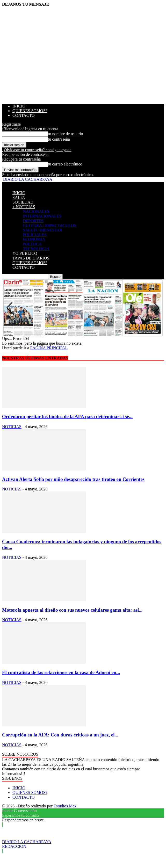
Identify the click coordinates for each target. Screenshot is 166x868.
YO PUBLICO (25, 253)
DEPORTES (33, 221)
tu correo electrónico (65, 164)
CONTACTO (24, 115)
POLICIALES (35, 235)
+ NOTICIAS (24, 207)
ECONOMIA (34, 239)
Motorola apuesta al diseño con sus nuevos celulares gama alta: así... (72, 610)
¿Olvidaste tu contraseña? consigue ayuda (37, 150)
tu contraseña (59, 139)
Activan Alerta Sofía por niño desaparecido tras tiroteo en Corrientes (73, 479)
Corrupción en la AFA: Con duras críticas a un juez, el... (60, 735)
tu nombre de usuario (66, 134)
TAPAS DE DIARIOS (31, 258)
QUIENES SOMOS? (30, 111)
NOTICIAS (12, 427)
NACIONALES (36, 211)
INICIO (19, 106)
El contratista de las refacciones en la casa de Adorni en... (61, 672)
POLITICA (32, 244)
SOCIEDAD (23, 202)
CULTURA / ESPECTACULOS (49, 225)
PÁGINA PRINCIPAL (49, 348)
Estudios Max (65, 806)
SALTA (19, 197)
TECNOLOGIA (36, 249)
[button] (157, 308)
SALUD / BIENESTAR (43, 230)
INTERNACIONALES (42, 216)
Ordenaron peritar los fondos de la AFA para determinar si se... (67, 417)
